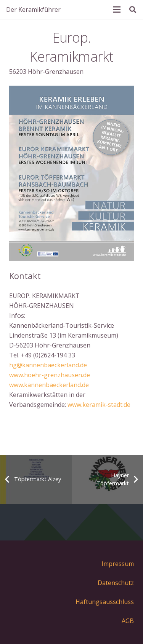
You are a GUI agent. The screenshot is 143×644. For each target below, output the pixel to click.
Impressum (118, 564)
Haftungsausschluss (105, 602)
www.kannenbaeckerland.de (49, 385)
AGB (128, 621)
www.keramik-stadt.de (99, 405)
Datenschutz (116, 583)
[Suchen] (133, 10)
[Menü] (117, 10)
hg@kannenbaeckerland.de (48, 365)
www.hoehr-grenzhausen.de (50, 375)
